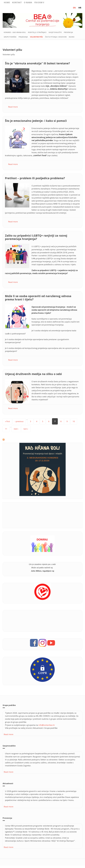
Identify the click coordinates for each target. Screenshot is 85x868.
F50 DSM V (39, 2)
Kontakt (17, 2)
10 (74, 421)
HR (80, 8)
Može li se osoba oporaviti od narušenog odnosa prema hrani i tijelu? (38, 298)
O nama (28, 2)
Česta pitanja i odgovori (56, 37)
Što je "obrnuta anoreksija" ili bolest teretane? (37, 63)
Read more (13, 107)
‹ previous (19, 421)
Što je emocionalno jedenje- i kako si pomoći (36, 121)
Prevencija (68, 32)
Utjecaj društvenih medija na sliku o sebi (33, 374)
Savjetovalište (55, 32)
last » (26, 429)
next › (16, 429)
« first (7, 421)
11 (6, 429)
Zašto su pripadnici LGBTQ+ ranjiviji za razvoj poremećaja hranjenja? (36, 237)
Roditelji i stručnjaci (37, 32)
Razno (72, 37)
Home (7, 2)
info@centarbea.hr (47, 725)
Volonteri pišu (36, 37)
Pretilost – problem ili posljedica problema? (35, 178)
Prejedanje (23, 37)
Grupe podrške (10, 37)
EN (74, 8)
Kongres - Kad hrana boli (15, 32)
